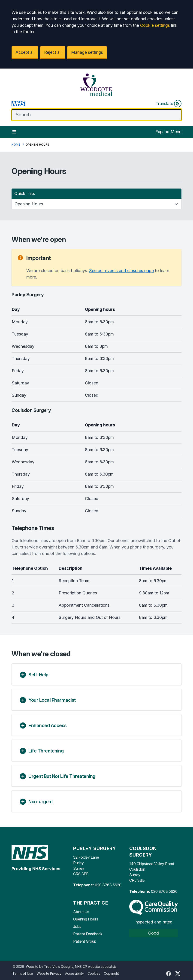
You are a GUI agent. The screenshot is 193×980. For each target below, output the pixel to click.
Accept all (25, 52)
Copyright (111, 973)
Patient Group (85, 941)
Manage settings (87, 52)
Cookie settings (155, 25)
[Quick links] (96, 204)
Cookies (94, 973)
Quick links (25, 193)
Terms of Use (23, 973)
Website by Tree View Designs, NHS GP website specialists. (72, 967)
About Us (81, 912)
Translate (169, 104)
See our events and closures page (121, 271)
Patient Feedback (88, 934)
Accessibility (74, 973)
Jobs (77, 926)
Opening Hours (86, 919)
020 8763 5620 (108, 885)
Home (16, 145)
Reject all (53, 52)
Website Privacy (49, 973)
